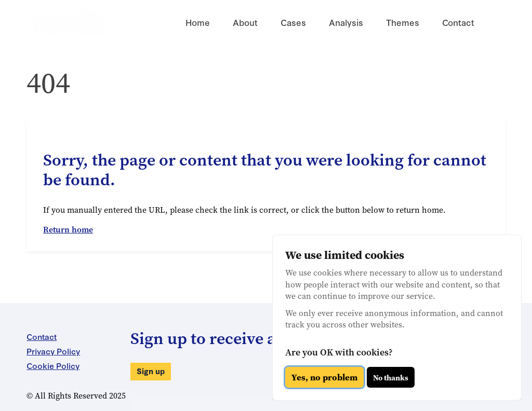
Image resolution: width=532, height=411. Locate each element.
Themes (403, 22)
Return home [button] (68, 230)
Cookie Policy (53, 365)
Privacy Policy (53, 351)
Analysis (346, 22)
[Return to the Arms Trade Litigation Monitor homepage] (65, 23)
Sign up (151, 371)
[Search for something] (495, 23)
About (245, 22)
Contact (458, 22)
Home (198, 22)
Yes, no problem (324, 377)
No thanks (391, 378)
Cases (293, 22)
